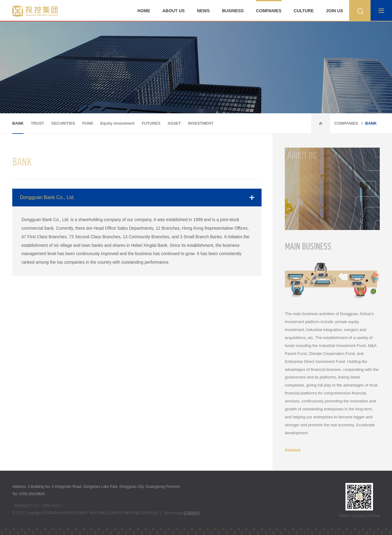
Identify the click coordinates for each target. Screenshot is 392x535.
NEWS (203, 11)
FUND (88, 123)
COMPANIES (269, 11)
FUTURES (151, 123)
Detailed (292, 450)
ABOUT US (173, 11)
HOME (144, 11)
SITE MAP (51, 506)
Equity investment (118, 123)
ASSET (174, 123)
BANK (18, 123)
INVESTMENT (201, 123)
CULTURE (304, 11)
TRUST (38, 123)
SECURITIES (63, 123)
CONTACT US (26, 506)
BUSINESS (233, 11)
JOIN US (334, 11)
